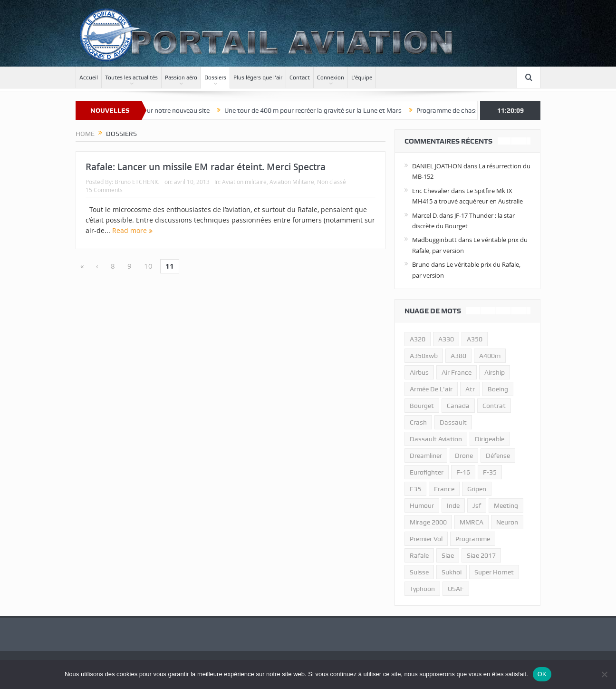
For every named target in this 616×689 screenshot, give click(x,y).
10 (148, 266)
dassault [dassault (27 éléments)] (453, 422)
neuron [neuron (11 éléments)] (507, 522)
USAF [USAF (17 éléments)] (456, 589)
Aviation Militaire (292, 182)
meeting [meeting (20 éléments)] (506, 505)
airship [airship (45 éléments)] (495, 372)
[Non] (604, 674)
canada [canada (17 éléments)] (458, 406)
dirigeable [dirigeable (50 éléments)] (490, 439)
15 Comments (104, 190)
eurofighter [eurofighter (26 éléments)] (427, 472)
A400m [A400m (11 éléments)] (490, 356)
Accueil (89, 78)
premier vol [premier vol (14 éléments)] (426, 539)
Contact (300, 78)
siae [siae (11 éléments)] (448, 555)
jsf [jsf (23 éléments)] (477, 505)
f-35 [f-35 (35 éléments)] (490, 472)
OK (542, 674)
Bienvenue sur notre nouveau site (172, 110)
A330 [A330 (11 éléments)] (446, 339)
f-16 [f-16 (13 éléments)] (463, 472)
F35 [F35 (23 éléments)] (415, 489)
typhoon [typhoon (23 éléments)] (422, 589)
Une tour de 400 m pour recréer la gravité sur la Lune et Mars (324, 110)
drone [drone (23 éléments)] (464, 456)
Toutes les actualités (131, 78)
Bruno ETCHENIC (137, 182)
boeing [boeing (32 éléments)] (498, 389)
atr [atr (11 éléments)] (470, 389)
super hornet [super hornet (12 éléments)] (494, 572)
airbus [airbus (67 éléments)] (419, 372)
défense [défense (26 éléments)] (498, 456)
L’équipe (362, 78)
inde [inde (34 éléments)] (453, 505)
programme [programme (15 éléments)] (473, 539)
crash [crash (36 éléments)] (418, 422)
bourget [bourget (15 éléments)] (422, 406)
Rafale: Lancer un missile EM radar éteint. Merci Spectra (206, 167)
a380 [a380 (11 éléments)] (458, 356)
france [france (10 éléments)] (444, 489)
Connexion (331, 78)
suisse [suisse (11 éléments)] (419, 572)
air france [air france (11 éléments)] (457, 372)
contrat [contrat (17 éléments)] (494, 406)
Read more (132, 230)
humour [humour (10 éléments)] (422, 505)
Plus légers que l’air (258, 78)
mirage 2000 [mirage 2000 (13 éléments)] (428, 522)
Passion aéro (181, 78)
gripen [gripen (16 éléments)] (477, 489)
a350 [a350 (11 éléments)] (475, 339)
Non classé (332, 182)
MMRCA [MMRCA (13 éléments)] (472, 522)
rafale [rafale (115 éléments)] (419, 555)
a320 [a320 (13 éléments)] (418, 339)
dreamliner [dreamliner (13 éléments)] (426, 456)
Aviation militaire (244, 182)
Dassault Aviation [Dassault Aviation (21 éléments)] (436, 439)
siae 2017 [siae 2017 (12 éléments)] (481, 555)
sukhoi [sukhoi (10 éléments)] (452, 572)
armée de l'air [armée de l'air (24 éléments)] (431, 389)
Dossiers (215, 78)
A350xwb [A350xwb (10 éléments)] (424, 356)
